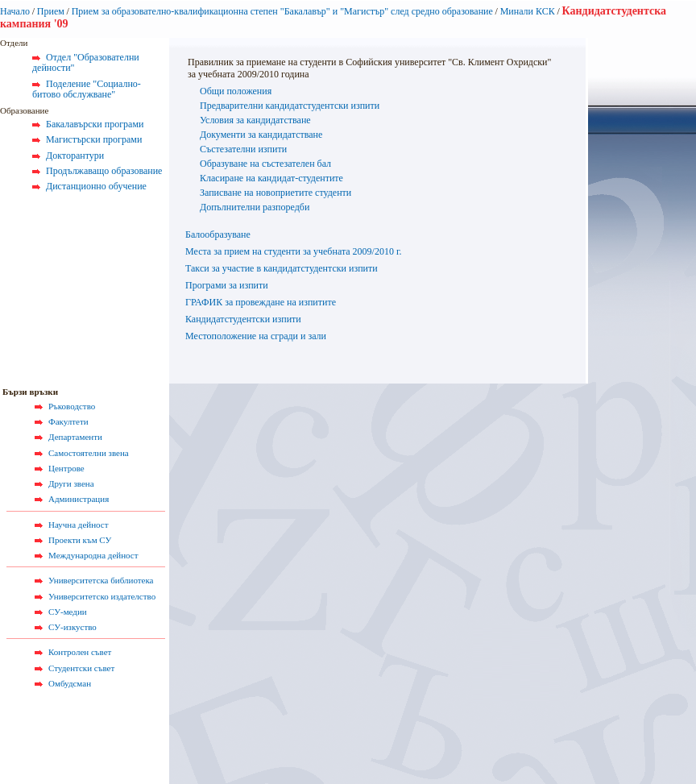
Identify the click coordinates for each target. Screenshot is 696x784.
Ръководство (72, 406)
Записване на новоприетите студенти (275, 193)
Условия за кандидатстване (255, 120)
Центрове (66, 468)
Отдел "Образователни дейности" (86, 63)
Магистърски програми (94, 139)
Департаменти (75, 437)
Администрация (79, 499)
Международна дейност (93, 555)
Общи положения (236, 91)
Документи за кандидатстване (261, 135)
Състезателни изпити (243, 149)
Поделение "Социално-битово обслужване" (87, 89)
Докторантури (75, 156)
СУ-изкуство (72, 627)
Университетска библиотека (101, 580)
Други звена (71, 483)
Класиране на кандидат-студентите (271, 178)
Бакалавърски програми (95, 124)
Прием (51, 11)
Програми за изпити (227, 285)
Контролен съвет (80, 652)
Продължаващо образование (104, 171)
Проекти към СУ (80, 540)
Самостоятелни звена (89, 453)
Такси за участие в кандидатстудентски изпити (282, 268)
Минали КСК (528, 11)
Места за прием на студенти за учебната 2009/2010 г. (294, 251)
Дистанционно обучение (96, 186)
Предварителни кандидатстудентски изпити (290, 106)
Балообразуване (218, 234)
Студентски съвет (81, 668)
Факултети (68, 421)
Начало (15, 11)
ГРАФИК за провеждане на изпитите (261, 302)
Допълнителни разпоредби (255, 207)
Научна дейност (79, 525)
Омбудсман (70, 683)
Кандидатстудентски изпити (243, 319)
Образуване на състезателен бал (265, 164)
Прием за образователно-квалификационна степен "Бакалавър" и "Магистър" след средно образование (282, 11)
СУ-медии (68, 612)
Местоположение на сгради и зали (256, 336)
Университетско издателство (102, 596)
